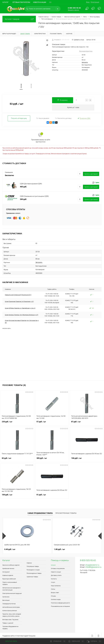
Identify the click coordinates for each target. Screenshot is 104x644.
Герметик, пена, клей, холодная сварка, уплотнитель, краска (12, 615)
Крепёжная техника (8, 568)
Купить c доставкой (91, 174)
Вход (88, 2)
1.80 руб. (43, 549)
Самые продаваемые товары (40, 513)
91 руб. (52, 496)
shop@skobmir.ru (92, 565)
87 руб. (87, 422)
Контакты (54, 578)
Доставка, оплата (56, 575)
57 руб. (52, 422)
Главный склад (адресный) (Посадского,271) (18, 294)
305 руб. (52, 459)
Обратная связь (10, 641)
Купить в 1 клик (73, 108)
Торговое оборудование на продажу (10, 627)
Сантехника (6, 596)
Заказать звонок (73, 10)
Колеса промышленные (10, 610)
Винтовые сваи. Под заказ (10, 619)
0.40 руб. (10, 549)
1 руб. (75, 549)
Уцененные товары (32, 576)
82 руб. (17, 459)
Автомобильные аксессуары (11, 607)
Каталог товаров (19, 19)
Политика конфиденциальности (60, 602)
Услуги (53, 582)
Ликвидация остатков (9, 603)
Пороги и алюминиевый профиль (10, 583)
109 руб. (17, 496)
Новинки (29, 563)
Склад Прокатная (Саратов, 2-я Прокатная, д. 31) (19, 301)
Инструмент (6, 572)
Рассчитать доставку (63, 119)
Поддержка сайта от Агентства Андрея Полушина (19, 635)
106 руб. (87, 459)
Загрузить (85, 62)
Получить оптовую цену (19, 119)
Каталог (5, 2)
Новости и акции (56, 572)
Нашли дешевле (43, 119)
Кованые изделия (8, 575)
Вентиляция (6, 600)
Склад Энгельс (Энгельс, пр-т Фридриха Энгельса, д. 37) (22, 315)
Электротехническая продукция (12, 593)
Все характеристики (86, 51)
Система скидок (56, 599)
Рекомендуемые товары (34, 573)
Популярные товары (33, 566)
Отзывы (53, 596)
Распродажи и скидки (33, 569)
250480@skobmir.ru (93, 567)
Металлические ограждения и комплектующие (11, 588)
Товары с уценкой (8, 623)
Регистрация (95, 2)
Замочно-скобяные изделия (11, 565)
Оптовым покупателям (21, 2)
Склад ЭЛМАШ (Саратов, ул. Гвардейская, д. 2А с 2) (20, 308)
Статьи (53, 589)
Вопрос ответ (55, 592)
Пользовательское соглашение (60, 606)
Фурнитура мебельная (9, 578)
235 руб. (17, 422)
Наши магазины (56, 585)
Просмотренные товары (66, 513)
